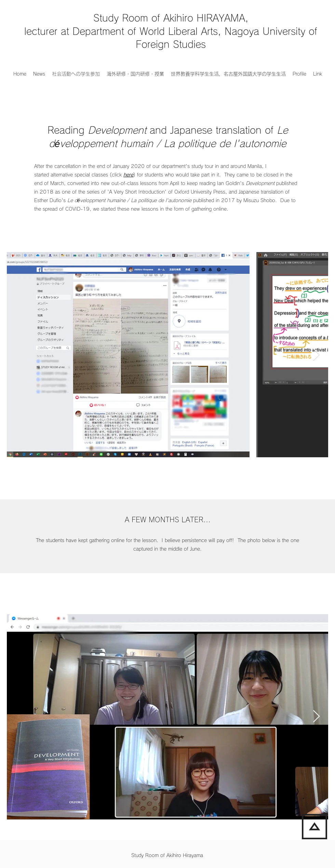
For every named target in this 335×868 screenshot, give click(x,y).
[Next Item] (316, 355)
